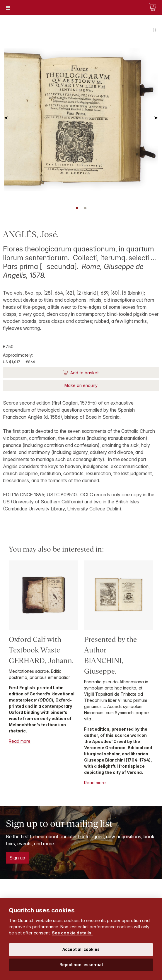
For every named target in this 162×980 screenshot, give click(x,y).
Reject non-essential (81, 965)
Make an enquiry (81, 385)
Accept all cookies (81, 949)
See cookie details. (72, 933)
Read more (20, 741)
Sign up (17, 858)
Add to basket (84, 373)
